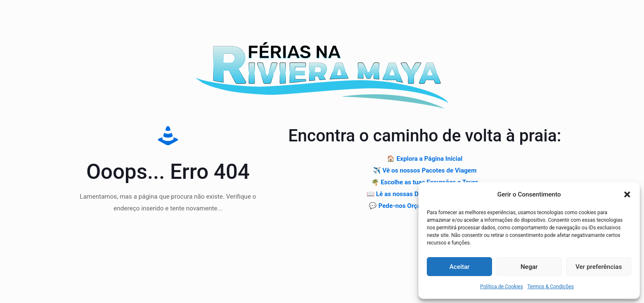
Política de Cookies (502, 287)
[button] (627, 194)
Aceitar (460, 267)
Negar (529, 267)
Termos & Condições (551, 287)
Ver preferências (599, 267)
